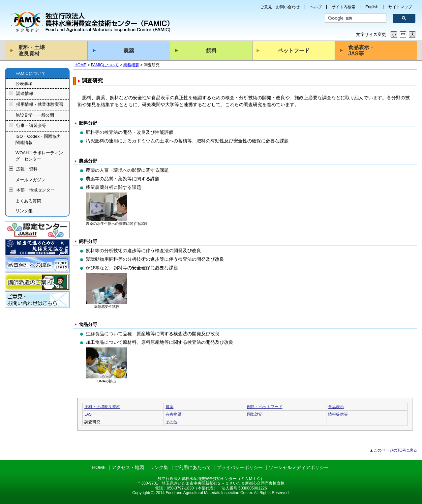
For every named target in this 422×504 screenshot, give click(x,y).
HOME (80, 65)
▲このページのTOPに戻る (393, 450)
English (372, 7)
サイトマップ (400, 7)
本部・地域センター (35, 190)
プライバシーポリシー (240, 467)
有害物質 (173, 414)
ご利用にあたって (193, 467)
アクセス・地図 (128, 467)
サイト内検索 (344, 7)
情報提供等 (338, 414)
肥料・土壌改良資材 (32, 50)
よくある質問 (28, 201)
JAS (88, 414)
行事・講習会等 (31, 125)
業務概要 (131, 65)
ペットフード (294, 51)
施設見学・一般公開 (35, 115)
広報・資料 (27, 169)
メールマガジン (30, 180)
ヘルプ (316, 7)
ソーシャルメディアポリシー (299, 467)
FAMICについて (105, 65)
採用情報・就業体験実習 (40, 105)
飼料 (211, 51)
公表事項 (24, 84)
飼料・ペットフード (265, 407)
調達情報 (25, 94)
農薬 (129, 51)
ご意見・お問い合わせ (280, 7)
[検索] (353, 18)
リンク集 (24, 211)
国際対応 (255, 414)
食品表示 (336, 407)
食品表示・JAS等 (361, 50)
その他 (171, 422)
